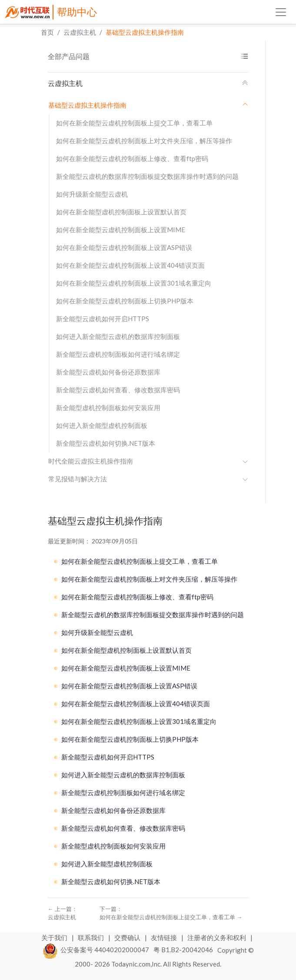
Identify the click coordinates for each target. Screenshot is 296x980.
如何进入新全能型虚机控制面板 (102, 425)
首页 (47, 32)
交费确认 (128, 937)
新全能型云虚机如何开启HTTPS (103, 319)
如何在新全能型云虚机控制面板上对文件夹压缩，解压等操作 (144, 141)
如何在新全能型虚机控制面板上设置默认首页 (121, 212)
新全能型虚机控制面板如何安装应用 (108, 408)
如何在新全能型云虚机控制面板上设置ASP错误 (124, 247)
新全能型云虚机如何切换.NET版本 (106, 443)
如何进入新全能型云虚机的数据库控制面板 (118, 336)
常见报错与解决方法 (148, 479)
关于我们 (55, 937)
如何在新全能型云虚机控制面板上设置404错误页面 (130, 265)
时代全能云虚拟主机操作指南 (148, 461)
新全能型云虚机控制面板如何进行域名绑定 (118, 354)
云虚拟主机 (80, 32)
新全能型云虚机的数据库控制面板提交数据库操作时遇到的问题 (147, 176)
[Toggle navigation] (281, 12)
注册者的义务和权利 (217, 937)
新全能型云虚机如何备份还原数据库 (108, 372)
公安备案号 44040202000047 (96, 950)
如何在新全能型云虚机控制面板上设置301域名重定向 (134, 283)
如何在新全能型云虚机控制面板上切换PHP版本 (125, 301)
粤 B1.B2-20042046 (183, 950)
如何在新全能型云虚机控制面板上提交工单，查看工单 (134, 123)
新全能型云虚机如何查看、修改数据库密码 (118, 390)
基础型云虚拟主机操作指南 (145, 32)
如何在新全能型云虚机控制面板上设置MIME (121, 230)
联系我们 (91, 937)
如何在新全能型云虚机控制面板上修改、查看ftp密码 (132, 158)
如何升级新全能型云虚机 (92, 194)
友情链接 (165, 937)
